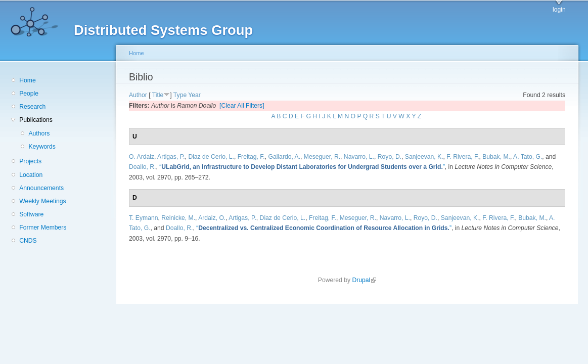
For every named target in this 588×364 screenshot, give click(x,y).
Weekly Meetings (42, 201)
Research (32, 107)
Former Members (43, 227)
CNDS (28, 241)
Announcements (41, 188)
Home (27, 80)
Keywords (42, 147)
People (29, 94)
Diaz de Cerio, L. (211, 157)
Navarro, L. (359, 157)
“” (302, 167)
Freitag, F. (251, 157)
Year (194, 95)
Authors (39, 133)
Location (31, 175)
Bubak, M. (496, 157)
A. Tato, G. (528, 157)
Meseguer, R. (322, 157)
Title (158, 95)
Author (138, 95)
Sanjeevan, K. (424, 157)
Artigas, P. (171, 157)
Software (31, 214)
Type (180, 95)
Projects (30, 161)
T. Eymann (143, 218)
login (559, 10)
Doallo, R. (142, 167)
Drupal (364, 280)
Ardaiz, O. (212, 218)
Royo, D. (390, 157)
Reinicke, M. (178, 218)
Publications (36, 120)
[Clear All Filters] (242, 106)
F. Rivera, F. (463, 157)
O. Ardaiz (142, 157)
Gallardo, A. (285, 157)
